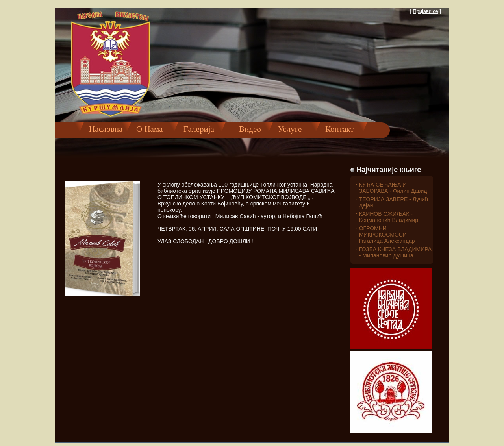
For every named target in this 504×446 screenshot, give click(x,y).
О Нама (149, 129)
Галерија (199, 129)
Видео (246, 129)
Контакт (340, 129)
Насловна (106, 129)
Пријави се (425, 11)
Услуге (290, 129)
